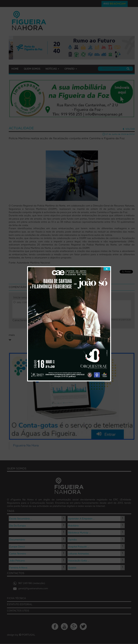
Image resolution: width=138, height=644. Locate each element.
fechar (107, 248)
